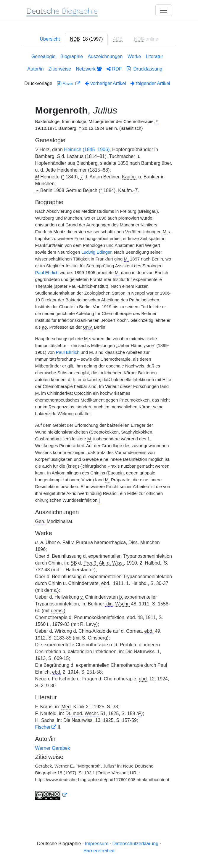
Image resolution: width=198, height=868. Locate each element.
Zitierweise (60, 69)
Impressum (97, 844)
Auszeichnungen (105, 56)
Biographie (72, 56)
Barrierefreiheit (99, 851)
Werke (134, 56)
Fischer (43, 727)
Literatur (154, 56)
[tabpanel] (99, 428)
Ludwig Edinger (96, 252)
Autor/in (36, 69)
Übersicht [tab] (50, 39)
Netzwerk (89, 69)
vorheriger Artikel (106, 83)
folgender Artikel (150, 83)
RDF (114, 69)
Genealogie (44, 56)
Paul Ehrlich (47, 273)
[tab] (86, 39)
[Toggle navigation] (164, 10)
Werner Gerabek (53, 748)
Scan (66, 84)
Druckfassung (145, 69)
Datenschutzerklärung (135, 844)
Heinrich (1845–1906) (87, 150)
